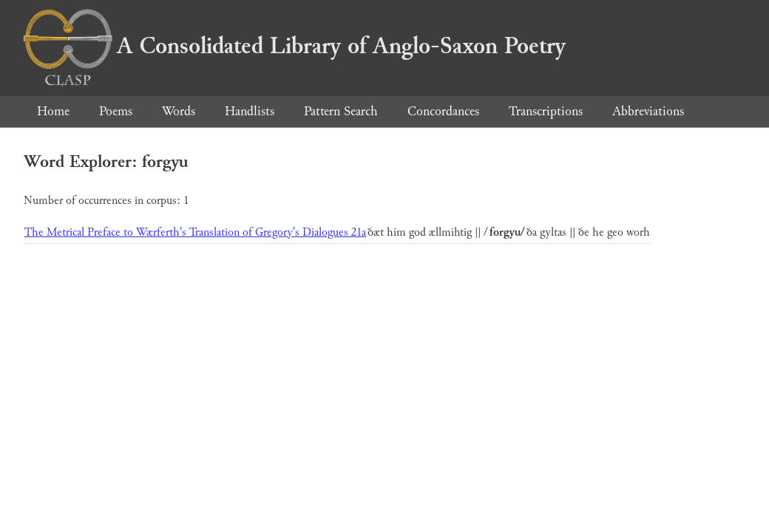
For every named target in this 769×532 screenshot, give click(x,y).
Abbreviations (648, 111)
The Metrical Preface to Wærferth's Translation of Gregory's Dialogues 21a (195, 232)
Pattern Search (341, 111)
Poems (116, 111)
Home (53, 111)
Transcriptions (546, 111)
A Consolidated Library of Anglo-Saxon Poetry (295, 46)
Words (179, 111)
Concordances (443, 111)
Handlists (250, 111)
